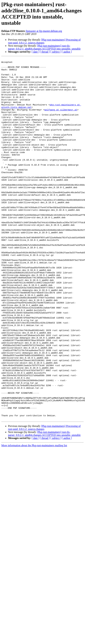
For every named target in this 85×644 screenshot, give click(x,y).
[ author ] (67, 52)
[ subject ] (56, 52)
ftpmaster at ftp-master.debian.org (44, 31)
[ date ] (35, 52)
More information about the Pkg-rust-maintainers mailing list (34, 518)
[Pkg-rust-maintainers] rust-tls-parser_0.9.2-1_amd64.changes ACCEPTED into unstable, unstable (44, 47)
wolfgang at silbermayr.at (61, 120)
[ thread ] (45, 52)
